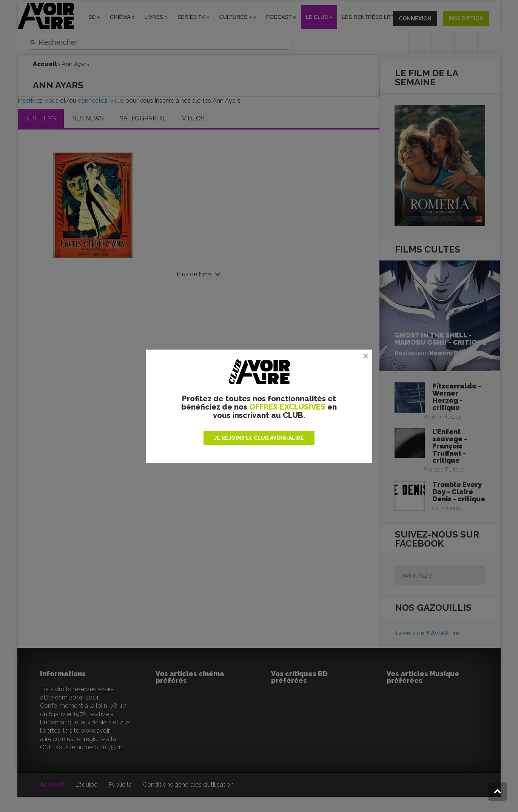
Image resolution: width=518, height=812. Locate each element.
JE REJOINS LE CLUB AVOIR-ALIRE (259, 438)
